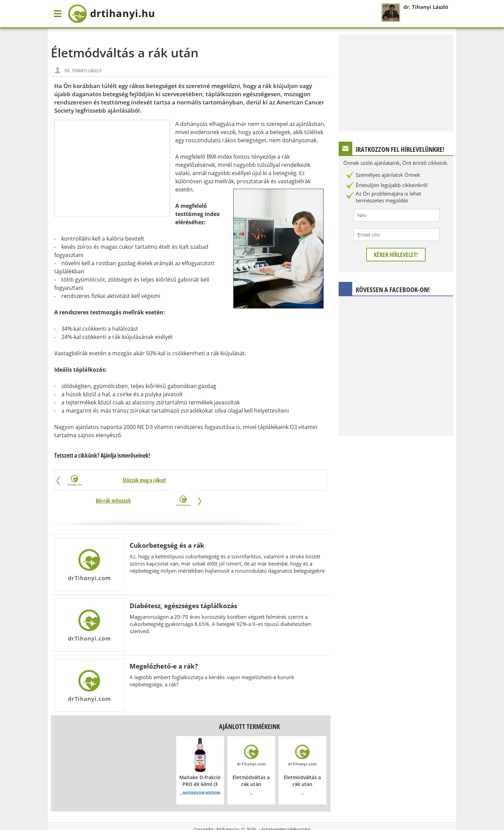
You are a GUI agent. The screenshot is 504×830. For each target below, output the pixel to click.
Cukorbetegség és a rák (167, 525)
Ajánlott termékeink (249, 706)
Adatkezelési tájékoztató (286, 809)
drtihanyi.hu (228, 809)
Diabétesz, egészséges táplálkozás (183, 585)
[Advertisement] (112, 168)
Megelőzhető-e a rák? (164, 646)
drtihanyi (116, 14)
